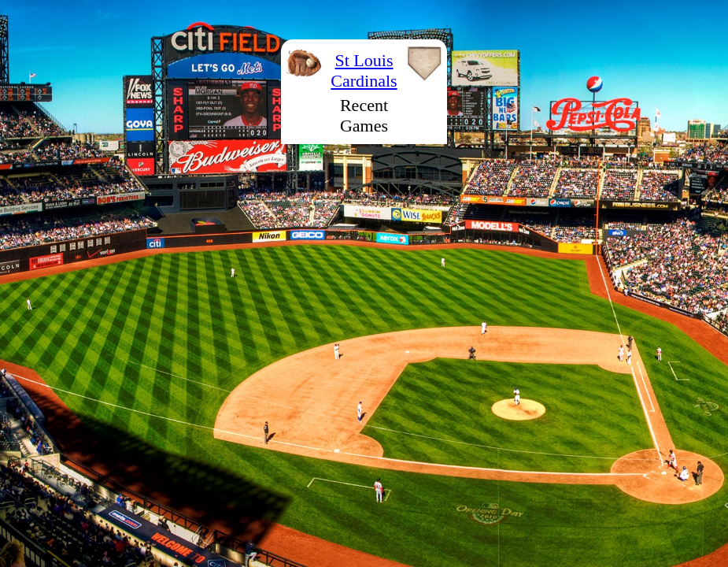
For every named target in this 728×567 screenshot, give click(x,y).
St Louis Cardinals (364, 70)
